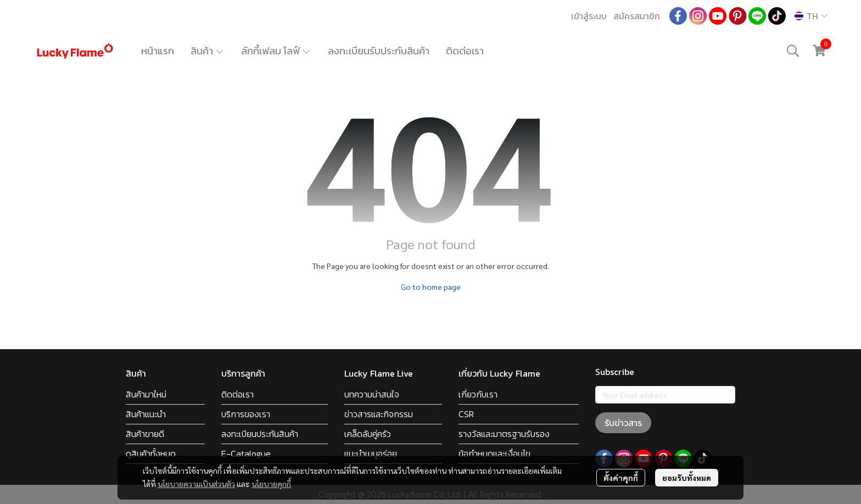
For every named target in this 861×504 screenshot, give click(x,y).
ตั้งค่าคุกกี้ (621, 478)
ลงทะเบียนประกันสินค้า (260, 434)
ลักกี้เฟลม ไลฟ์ (276, 51)
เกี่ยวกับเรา (478, 394)
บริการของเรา (246, 414)
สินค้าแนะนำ (146, 414)
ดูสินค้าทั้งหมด (151, 453)
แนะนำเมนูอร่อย (371, 453)
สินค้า (208, 51)
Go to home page (431, 287)
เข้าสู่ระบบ (589, 16)
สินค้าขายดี (145, 434)
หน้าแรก (158, 51)
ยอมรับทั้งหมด (687, 478)
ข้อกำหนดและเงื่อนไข (494, 453)
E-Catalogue (246, 453)
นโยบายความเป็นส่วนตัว (196, 484)
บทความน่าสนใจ (372, 394)
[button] (811, 16)
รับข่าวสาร (623, 423)
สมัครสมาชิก (637, 16)
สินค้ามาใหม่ (146, 394)
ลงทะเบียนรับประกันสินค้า (379, 51)
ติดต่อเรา (465, 51)
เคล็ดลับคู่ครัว (368, 434)
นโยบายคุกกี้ (271, 484)
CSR (466, 414)
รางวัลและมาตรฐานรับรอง (504, 434)
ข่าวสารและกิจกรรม (379, 414)
